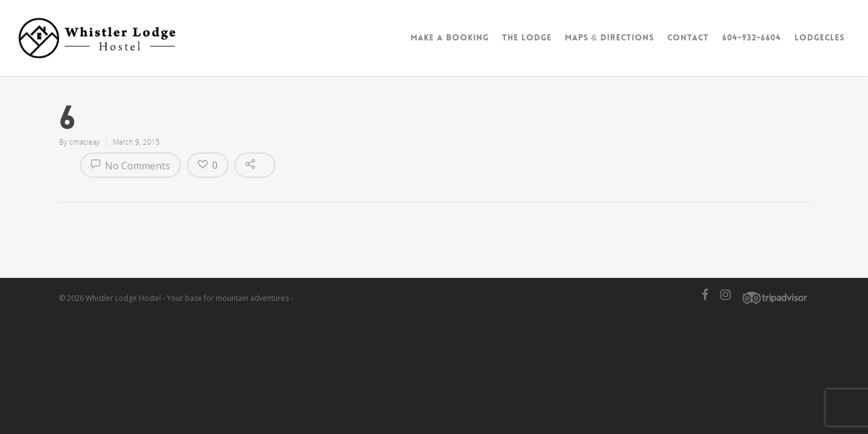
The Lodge (527, 37)
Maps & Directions (609, 37)
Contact (688, 37)
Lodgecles (819, 37)
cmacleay (85, 142)
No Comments (131, 166)
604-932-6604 (752, 37)
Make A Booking (450, 37)
